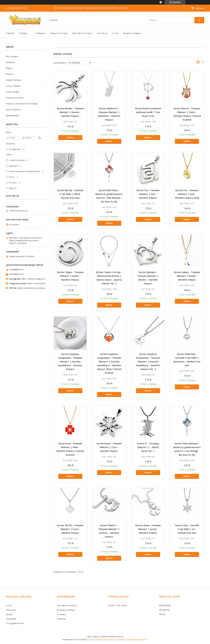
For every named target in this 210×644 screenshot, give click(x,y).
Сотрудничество (15, 623)
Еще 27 (13, 188)
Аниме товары (14, 80)
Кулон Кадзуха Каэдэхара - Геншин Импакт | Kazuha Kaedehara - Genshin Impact (70, 362)
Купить (70, 137)
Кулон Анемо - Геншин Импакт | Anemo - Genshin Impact (70, 112)
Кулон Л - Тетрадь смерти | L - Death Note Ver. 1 (148, 447)
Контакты (102, 33)
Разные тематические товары (22, 104)
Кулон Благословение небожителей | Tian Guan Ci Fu (148, 112)
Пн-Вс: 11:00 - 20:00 (117, 605)
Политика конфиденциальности (132, 639)
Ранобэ (10, 74)
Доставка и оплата (82, 33)
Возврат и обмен (132, 33)
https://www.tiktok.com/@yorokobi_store (37, 288)
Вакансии (11, 619)
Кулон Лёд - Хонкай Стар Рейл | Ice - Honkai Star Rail (187, 529)
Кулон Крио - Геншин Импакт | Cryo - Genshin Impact (109, 447)
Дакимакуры (13, 115)
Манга (9, 68)
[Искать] (199, 20)
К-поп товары (13, 86)
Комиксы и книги (15, 98)
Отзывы (61, 614)
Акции (9, 614)
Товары (23, 33)
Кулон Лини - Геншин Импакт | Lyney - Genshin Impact (148, 529)
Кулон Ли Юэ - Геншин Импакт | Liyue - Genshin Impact (70, 529)
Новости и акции (59, 33)
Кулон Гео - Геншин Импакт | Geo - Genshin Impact (148, 194)
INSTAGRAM (165, 605)
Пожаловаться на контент (101, 639)
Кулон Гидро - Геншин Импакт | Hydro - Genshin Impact (70, 276)
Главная (10, 33)
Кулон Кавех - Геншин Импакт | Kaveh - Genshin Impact (187, 276)
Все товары (12, 56)
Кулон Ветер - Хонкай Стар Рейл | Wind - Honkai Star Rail (70, 194)
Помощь (61, 619)
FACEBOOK (164, 610)
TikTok (162, 614)
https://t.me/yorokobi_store (41, 283)
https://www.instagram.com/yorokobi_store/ (43, 279)
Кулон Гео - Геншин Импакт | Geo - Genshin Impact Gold (187, 194)
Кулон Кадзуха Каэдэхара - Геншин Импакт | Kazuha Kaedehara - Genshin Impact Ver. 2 (148, 362)
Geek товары (13, 92)
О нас (115, 33)
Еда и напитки (13, 109)
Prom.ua (120, 637)
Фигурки (10, 62)
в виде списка (203, 63)
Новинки (40, 33)
